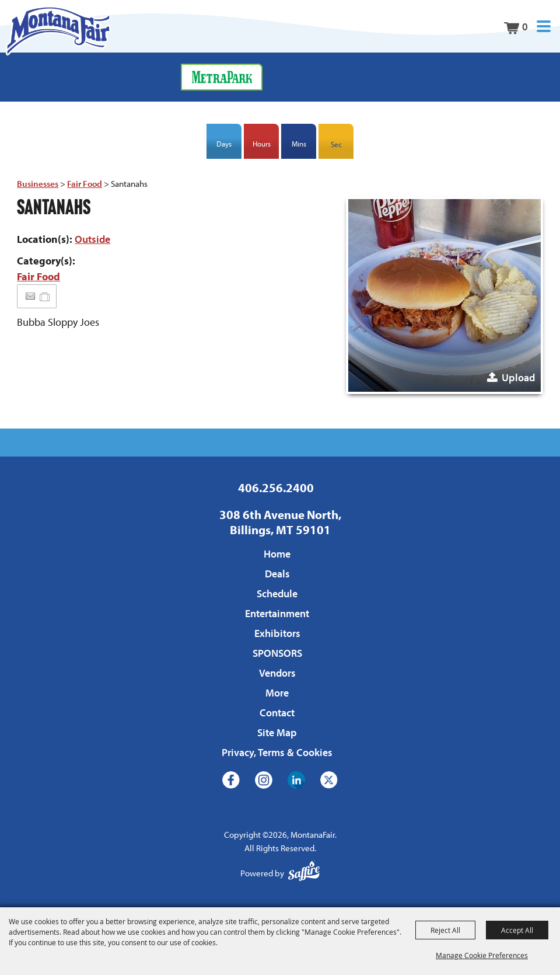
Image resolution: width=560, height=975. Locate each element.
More (277, 693)
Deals (277, 574)
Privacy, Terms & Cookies (277, 752)
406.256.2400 (276, 487)
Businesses (38, 184)
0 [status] (525, 27)
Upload (518, 377)
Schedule (277, 593)
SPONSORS (277, 653)
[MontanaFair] (58, 31)
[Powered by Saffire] (304, 874)
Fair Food (85, 184)
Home (277, 554)
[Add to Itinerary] (45, 296)
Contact (277, 713)
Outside (92, 239)
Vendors (277, 673)
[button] (544, 27)
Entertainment (277, 613)
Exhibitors (277, 633)
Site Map (277, 732)
